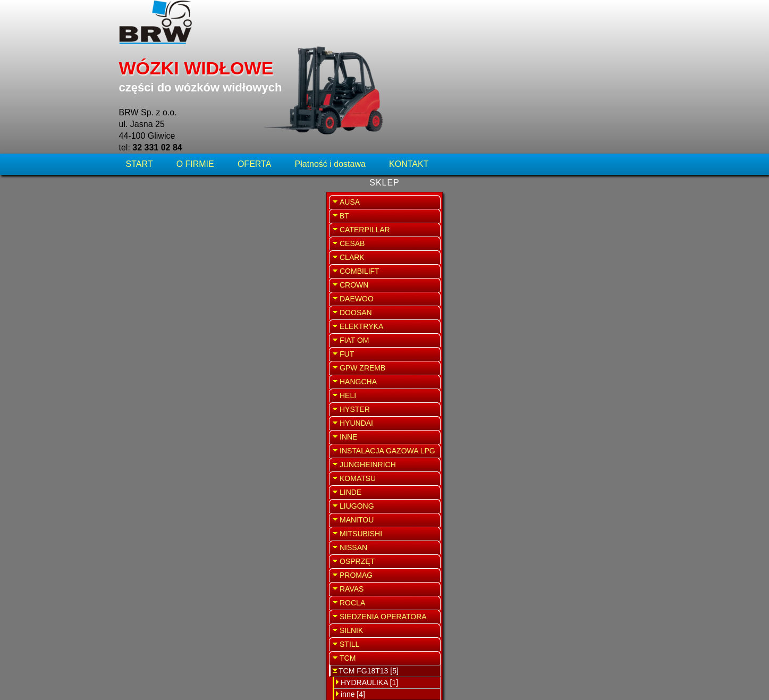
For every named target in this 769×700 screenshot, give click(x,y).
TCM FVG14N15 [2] (163, 630)
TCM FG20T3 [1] (158, 618)
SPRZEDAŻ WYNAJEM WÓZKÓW (592, 275)
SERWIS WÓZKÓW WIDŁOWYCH (593, 215)
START (141, 71)
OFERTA (254, 71)
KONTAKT (409, 71)
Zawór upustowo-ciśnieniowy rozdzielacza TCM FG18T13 (384, 144)
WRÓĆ (513, 105)
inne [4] (146, 606)
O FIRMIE (195, 71)
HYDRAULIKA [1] (162, 595)
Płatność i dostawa (330, 71)
